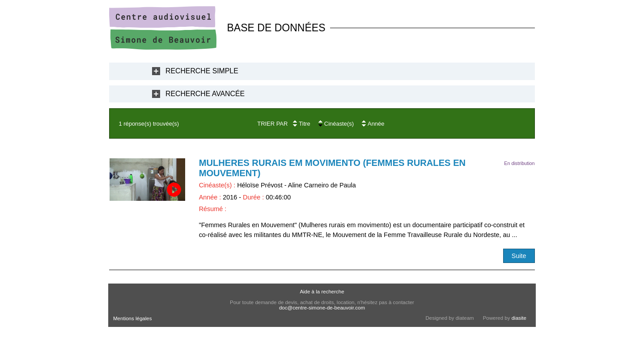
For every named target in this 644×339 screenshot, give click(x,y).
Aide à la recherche (322, 292)
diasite (519, 318)
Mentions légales (132, 318)
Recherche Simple (202, 71)
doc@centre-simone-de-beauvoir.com (322, 308)
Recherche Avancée (205, 94)
